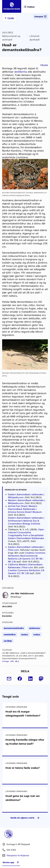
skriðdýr (8, 641)
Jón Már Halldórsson (22, 593)
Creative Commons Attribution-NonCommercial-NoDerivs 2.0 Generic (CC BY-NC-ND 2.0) (27, 557)
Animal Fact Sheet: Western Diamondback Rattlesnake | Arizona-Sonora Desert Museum (25, 509)
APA (12, 661)
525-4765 (11, 850)
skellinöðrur (10, 635)
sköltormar (35, 628)
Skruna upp (11, 862)
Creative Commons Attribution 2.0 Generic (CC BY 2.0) (26, 572)
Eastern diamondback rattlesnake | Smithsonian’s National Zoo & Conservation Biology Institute (26, 521)
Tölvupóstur (18, 856)
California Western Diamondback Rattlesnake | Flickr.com (25, 566)
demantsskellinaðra (14, 628)
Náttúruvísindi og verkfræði (11, 38)
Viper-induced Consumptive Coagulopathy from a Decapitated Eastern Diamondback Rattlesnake (26, 534)
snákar (37, 635)
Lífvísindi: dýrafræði (35, 38)
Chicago (6, 661)
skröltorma (21, 72)
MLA (17, 661)
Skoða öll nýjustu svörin (25, 818)
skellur (25, 635)
